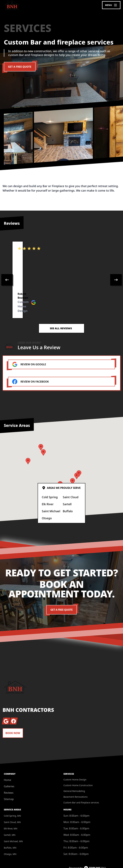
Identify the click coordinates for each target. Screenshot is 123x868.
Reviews (9, 779)
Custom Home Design (75, 766)
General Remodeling (74, 778)
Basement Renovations (76, 783)
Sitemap (9, 786)
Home (8, 767)
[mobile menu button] (111, 5)
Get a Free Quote (20, 67)
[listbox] (61, 273)
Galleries (9, 773)
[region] (61, 273)
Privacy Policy (109, 860)
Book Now (13, 720)
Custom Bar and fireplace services (81, 789)
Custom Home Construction (78, 772)
